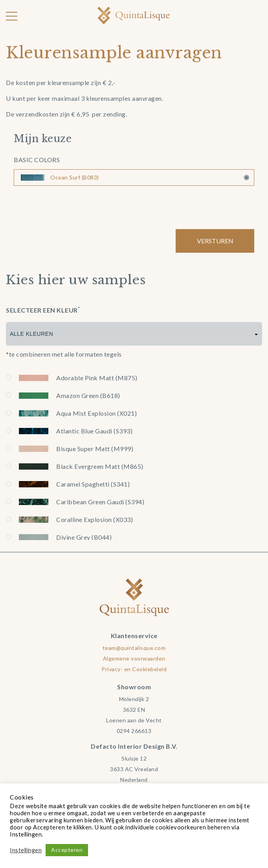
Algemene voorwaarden (134, 658)
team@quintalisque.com (134, 648)
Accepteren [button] (67, 850)
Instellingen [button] (26, 850)
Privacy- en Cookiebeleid (134, 669)
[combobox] (134, 334)
